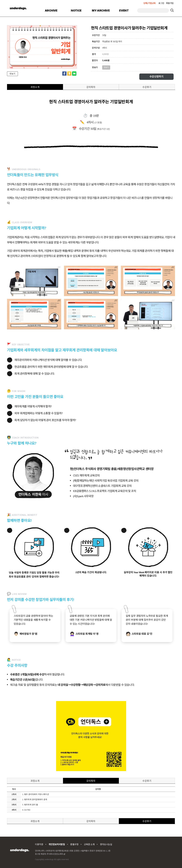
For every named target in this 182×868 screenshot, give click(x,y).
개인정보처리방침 (57, 844)
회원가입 (170, 3)
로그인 (161, 3)
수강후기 (147, 87)
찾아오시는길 (106, 844)
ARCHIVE (51, 11)
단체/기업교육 (150, 3)
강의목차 (91, 87)
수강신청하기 (156, 77)
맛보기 (12, 74)
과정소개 (35, 87)
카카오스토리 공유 (69, 74)
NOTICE (76, 11)
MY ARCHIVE (101, 11)
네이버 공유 (74, 74)
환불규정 (74, 844)
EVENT (124, 11)
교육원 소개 (89, 844)
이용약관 (39, 844)
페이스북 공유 (64, 74)
